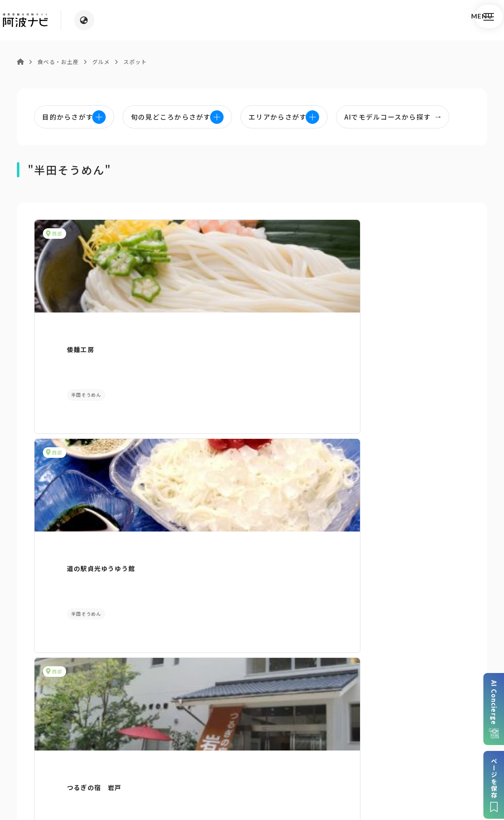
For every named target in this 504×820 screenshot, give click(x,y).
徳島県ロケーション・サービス (217, 763)
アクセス (416, 654)
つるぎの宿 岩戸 (374, 335)
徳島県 (284, 763)
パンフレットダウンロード (88, 654)
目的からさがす (252, 497)
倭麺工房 (62, 335)
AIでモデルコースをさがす (84, 497)
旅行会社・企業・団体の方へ (346, 750)
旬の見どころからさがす (420, 497)
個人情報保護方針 (204, 750)
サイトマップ (148, 750)
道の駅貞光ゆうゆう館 (231, 335)
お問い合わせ (322, 763)
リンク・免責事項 (266, 750)
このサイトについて (88, 750)
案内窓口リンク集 (252, 654)
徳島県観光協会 (423, 750)
